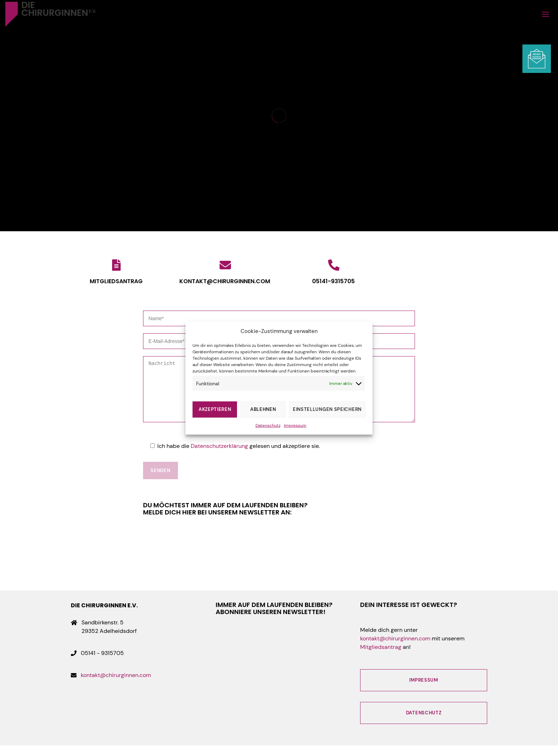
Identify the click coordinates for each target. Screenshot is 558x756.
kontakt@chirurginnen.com (116, 686)
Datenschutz (268, 425)
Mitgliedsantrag (381, 658)
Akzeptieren (215, 409)
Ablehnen (263, 409)
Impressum (295, 425)
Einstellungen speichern (327, 409)
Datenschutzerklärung (219, 457)
